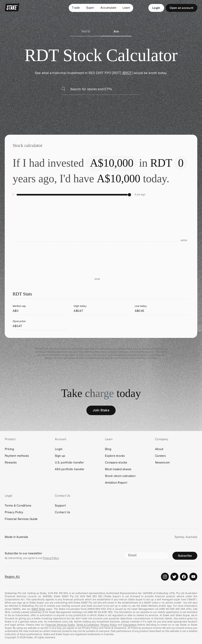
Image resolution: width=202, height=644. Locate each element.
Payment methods (17, 456)
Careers (160, 456)
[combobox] (105, 90)
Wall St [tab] (86, 31)
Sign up (60, 456)
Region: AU (12, 577)
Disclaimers (130, 625)
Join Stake (101, 410)
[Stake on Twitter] (174, 577)
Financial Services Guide (21, 519)
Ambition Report (116, 483)
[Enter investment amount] (111, 163)
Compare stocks (116, 463)
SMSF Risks (38, 609)
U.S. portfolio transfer (69, 463)
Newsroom (162, 463)
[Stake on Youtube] (193, 577)
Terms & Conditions (18, 506)
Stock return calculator (120, 476)
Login (156, 8)
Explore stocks (115, 456)
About (159, 449)
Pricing (9, 449)
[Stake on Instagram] (165, 577)
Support (60, 506)
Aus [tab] (116, 31)
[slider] (129, 195)
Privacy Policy (14, 512)
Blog (108, 449)
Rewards (11, 463)
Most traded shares (118, 469)
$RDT (127, 73)
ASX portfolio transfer (70, 469)
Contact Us (63, 512)
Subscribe (185, 556)
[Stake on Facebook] (184, 577)
